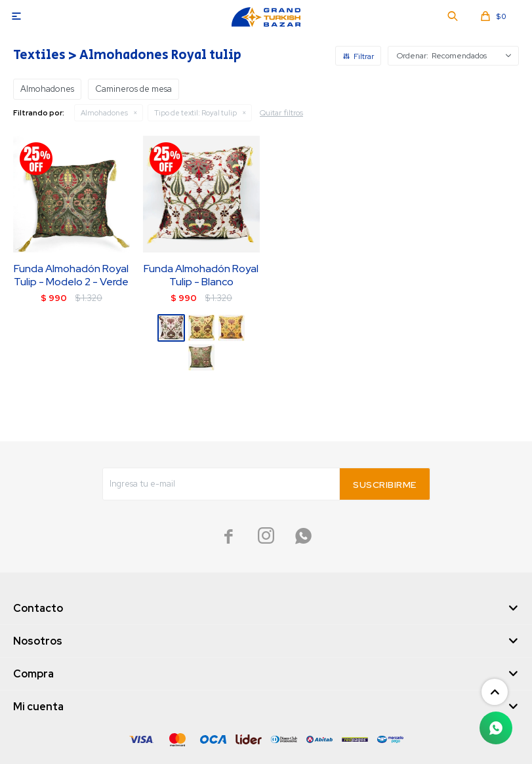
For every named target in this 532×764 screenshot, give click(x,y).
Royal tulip (195, 113)
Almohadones (104, 113)
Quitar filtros (281, 113)
